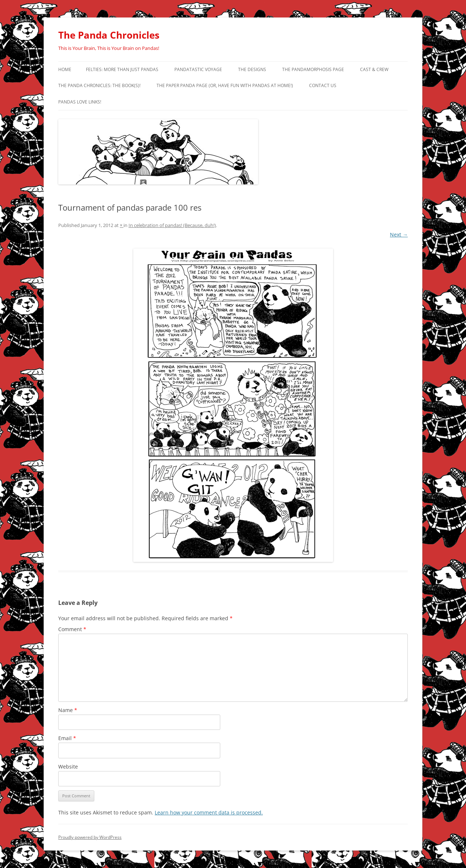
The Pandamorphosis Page (313, 69)
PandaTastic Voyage (198, 69)
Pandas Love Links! (80, 102)
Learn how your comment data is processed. (209, 812)
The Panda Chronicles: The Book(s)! (99, 85)
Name (68, 710)
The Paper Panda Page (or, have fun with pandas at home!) (225, 85)
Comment (72, 629)
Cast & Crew (374, 69)
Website (68, 767)
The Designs (252, 69)
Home (65, 69)
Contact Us (323, 85)
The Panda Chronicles (109, 35)
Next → (399, 234)
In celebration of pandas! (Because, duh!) (172, 225)
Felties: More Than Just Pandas (122, 69)
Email (67, 738)
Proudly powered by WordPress (90, 837)
